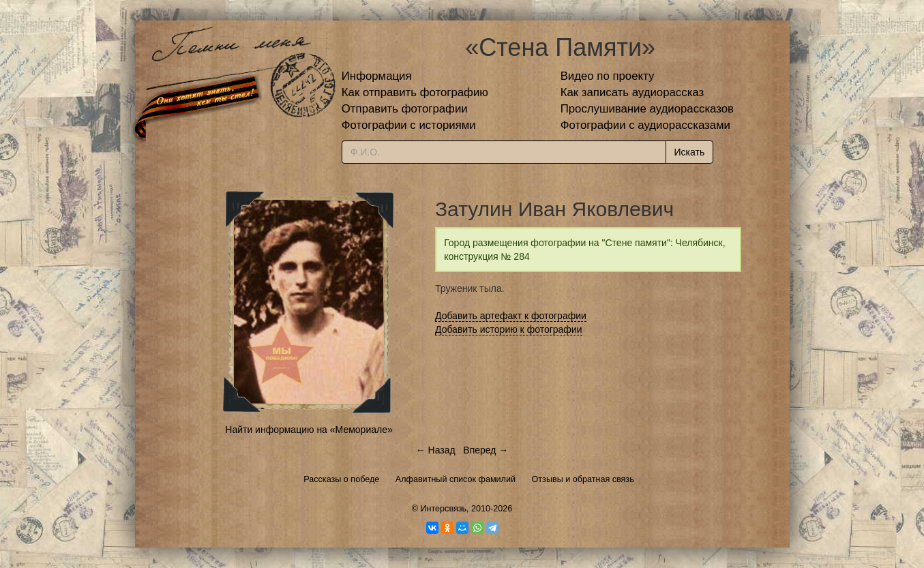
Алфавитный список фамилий (456, 479)
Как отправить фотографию (415, 92)
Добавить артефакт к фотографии (511, 316)
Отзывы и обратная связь (583, 479)
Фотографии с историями (409, 125)
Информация (377, 76)
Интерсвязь (443, 509)
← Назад (436, 450)
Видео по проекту (608, 76)
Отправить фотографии (405, 109)
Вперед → (486, 450)
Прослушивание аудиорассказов (647, 109)
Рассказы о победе (341, 479)
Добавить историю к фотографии (509, 329)
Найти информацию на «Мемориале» (309, 430)
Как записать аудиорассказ (632, 92)
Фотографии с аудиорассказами (645, 125)
